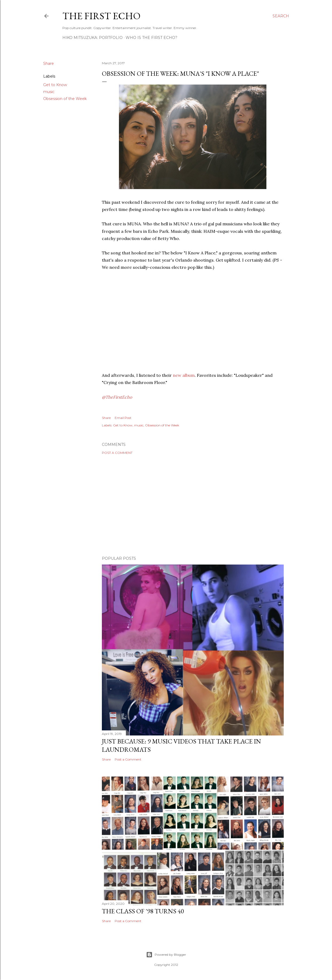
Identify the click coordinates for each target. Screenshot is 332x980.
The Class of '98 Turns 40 (143, 911)
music (49, 92)
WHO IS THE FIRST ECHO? (151, 38)
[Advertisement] (193, 505)
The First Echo (101, 16)
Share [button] (49, 63)
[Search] (281, 16)
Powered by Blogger (166, 955)
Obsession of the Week (65, 99)
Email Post (123, 418)
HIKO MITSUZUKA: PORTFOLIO (93, 38)
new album (184, 375)
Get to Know (55, 85)
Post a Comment (117, 453)
